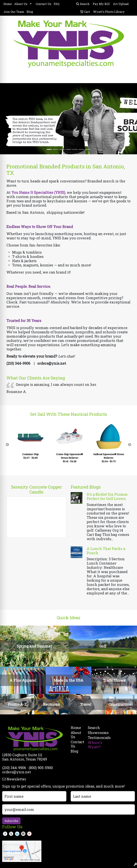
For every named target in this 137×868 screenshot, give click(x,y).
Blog (30, 12)
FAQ (56, 4)
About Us (21, 4)
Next (130, 445)
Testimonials (94, 738)
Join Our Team (14, 12)
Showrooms (94, 733)
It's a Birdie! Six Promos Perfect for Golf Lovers (107, 496)
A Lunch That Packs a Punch (106, 551)
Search (83, 4)
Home (8, 4)
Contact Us (43, 4)
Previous (7, 445)
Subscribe (11, 821)
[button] (10, 119)
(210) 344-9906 (14, 768)
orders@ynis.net (17, 772)
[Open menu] (130, 78)
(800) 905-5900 (41, 768)
